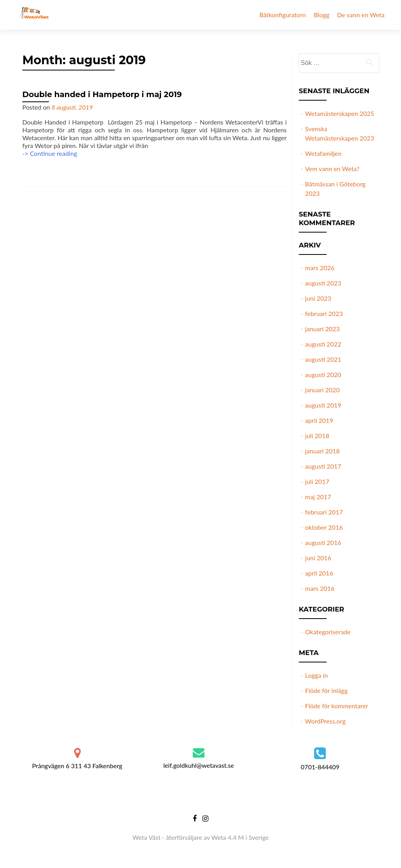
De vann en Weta (361, 15)
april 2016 (319, 573)
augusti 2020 (323, 374)
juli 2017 (317, 481)
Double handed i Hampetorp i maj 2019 (102, 94)
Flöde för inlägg (326, 690)
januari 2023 (322, 329)
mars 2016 (320, 588)
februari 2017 (324, 512)
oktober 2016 (324, 527)
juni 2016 (318, 558)
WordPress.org (325, 721)
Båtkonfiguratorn (283, 15)
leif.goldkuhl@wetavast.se (199, 765)
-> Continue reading (50, 153)
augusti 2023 (323, 283)
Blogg (322, 15)
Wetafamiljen (323, 153)
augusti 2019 (323, 405)
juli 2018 (317, 436)
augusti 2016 (323, 542)
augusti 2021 (323, 359)
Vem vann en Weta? (332, 169)
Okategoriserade (328, 632)
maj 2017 (318, 497)
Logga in (316, 675)
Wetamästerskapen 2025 (340, 113)
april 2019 (319, 420)
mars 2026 (320, 268)
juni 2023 (318, 298)
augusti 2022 (323, 344)
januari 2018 (322, 451)
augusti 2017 (323, 466)
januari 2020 (322, 390)
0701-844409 (320, 767)
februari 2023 (324, 313)
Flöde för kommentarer (337, 706)
